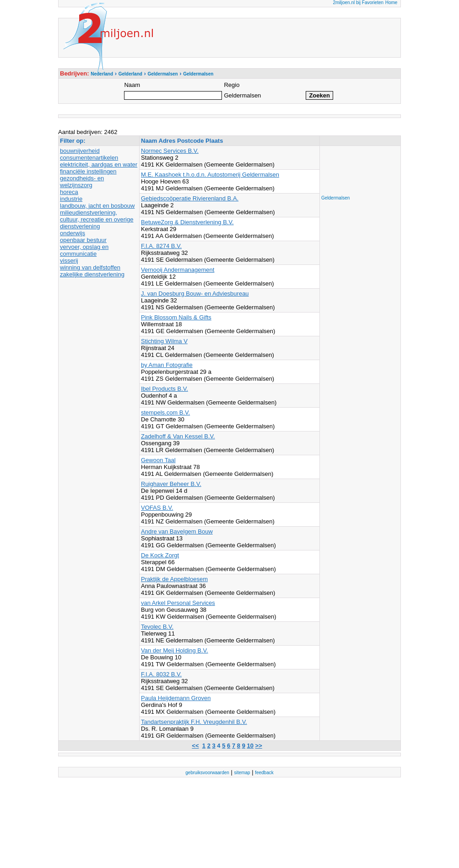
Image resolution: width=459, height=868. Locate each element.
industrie (71, 199)
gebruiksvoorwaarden (207, 773)
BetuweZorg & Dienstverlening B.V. (187, 222)
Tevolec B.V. (157, 627)
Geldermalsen (335, 198)
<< (195, 746)
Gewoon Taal (158, 460)
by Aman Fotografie (167, 365)
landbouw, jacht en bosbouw (97, 206)
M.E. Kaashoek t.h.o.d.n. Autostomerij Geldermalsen (210, 175)
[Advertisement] (358, 168)
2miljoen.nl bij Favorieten (358, 3)
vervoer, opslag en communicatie (84, 250)
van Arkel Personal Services (178, 603)
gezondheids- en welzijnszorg (82, 182)
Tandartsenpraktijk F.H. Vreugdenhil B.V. (194, 722)
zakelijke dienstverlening (92, 274)
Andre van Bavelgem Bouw (177, 531)
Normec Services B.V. (170, 151)
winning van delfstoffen (90, 267)
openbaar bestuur (83, 240)
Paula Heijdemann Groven (176, 698)
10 (250, 746)
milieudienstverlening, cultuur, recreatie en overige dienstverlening (97, 219)
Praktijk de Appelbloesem (174, 579)
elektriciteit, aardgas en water (99, 164)
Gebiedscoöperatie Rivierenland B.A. (190, 198)
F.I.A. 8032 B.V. (161, 674)
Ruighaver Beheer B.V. (171, 484)
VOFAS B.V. (157, 508)
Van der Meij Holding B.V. (175, 650)
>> (259, 746)
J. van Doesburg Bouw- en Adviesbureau (195, 294)
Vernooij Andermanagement (178, 270)
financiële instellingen (88, 171)
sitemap (242, 773)
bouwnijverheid (80, 151)
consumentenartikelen (89, 158)
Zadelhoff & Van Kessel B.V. (178, 436)
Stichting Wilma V (164, 341)
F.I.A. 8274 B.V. (161, 246)
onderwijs (73, 233)
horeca (69, 192)
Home (391, 3)
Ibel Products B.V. (165, 389)
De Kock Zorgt (160, 555)
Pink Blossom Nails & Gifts (176, 317)
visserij (69, 261)
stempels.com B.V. (165, 412)
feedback (264, 773)
